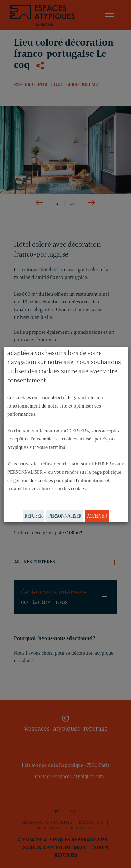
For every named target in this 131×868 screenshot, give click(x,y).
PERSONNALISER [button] (64, 516)
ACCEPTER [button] (97, 516)
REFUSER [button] (33, 516)
